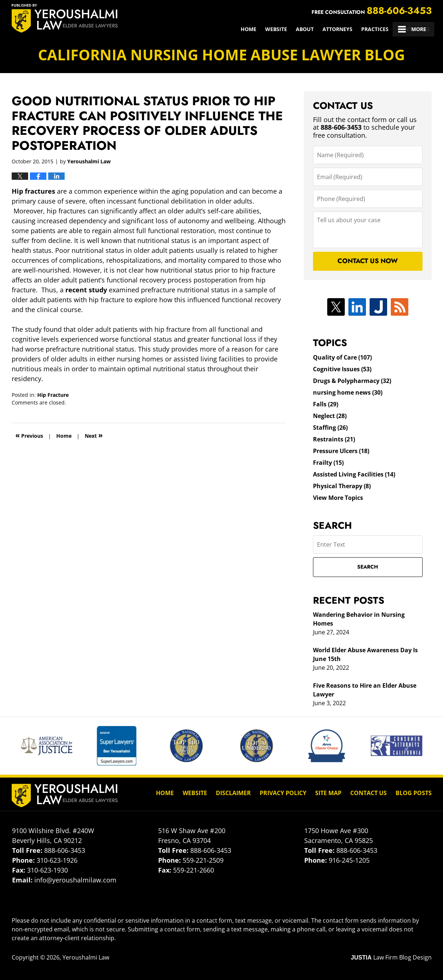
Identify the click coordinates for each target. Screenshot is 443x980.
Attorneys (256, 29)
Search (368, 567)
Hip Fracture (53, 395)
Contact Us (414, 29)
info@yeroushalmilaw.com (75, 880)
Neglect (330, 416)
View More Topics (338, 498)
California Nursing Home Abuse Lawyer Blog (65, 18)
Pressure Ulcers (341, 451)
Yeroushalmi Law (86, 957)
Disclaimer (233, 793)
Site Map (328, 793)
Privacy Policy (283, 793)
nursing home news (348, 392)
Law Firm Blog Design (391, 957)
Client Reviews (368, 29)
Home (167, 29)
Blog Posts (414, 793)
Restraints (334, 439)
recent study (85, 290)
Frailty (328, 463)
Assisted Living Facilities (354, 474)
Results (327, 29)
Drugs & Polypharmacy (352, 381)
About (224, 29)
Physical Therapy (342, 486)
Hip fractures (33, 191)
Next (94, 435)
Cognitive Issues (342, 369)
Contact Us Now (368, 261)
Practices (294, 29)
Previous (29, 435)
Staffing (330, 428)
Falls (326, 404)
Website (195, 29)
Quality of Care (342, 357)
